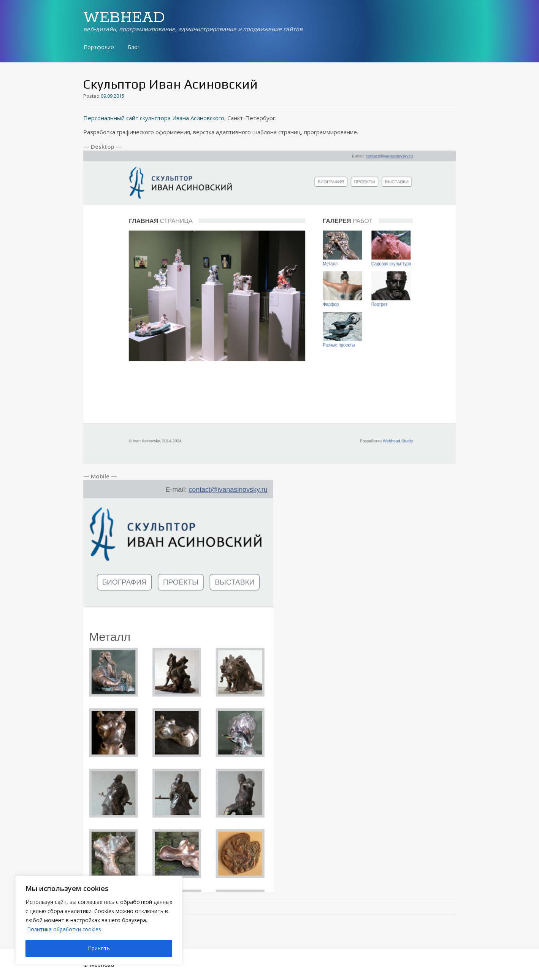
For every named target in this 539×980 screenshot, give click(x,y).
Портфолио (99, 47)
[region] (99, 920)
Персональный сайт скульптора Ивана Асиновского (154, 118)
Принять (99, 948)
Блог (134, 47)
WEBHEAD (124, 18)
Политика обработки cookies (65, 929)
